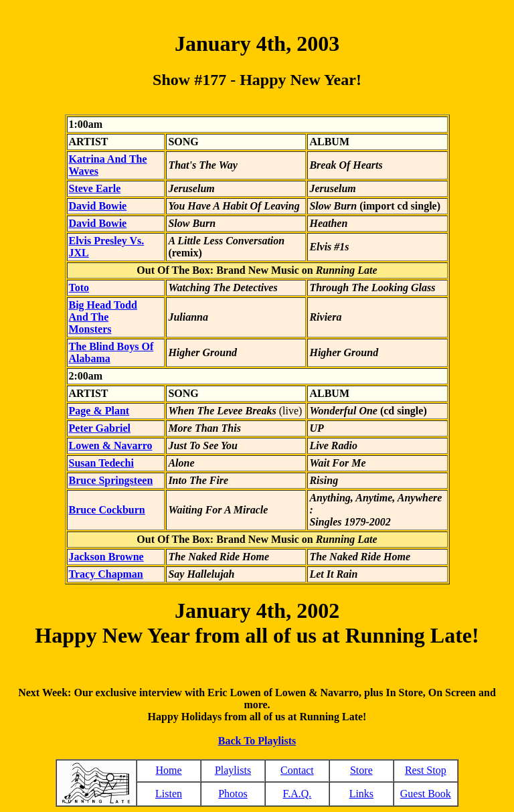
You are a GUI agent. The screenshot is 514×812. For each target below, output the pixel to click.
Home (169, 770)
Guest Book (426, 794)
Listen (169, 794)
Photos (233, 794)
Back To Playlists (257, 741)
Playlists (233, 770)
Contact (297, 770)
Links (361, 794)
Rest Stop (426, 770)
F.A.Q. (297, 794)
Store (361, 770)
